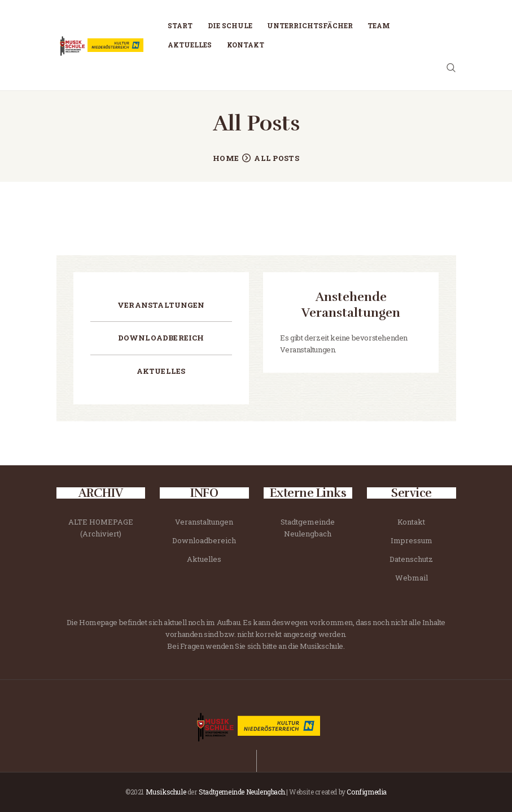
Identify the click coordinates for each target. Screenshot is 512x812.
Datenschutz (411, 559)
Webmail (412, 578)
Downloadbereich (161, 338)
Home (226, 158)
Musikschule (166, 792)
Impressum (412, 540)
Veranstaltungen (161, 305)
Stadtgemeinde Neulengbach (242, 792)
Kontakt (411, 522)
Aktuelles (161, 371)
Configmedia (367, 792)
